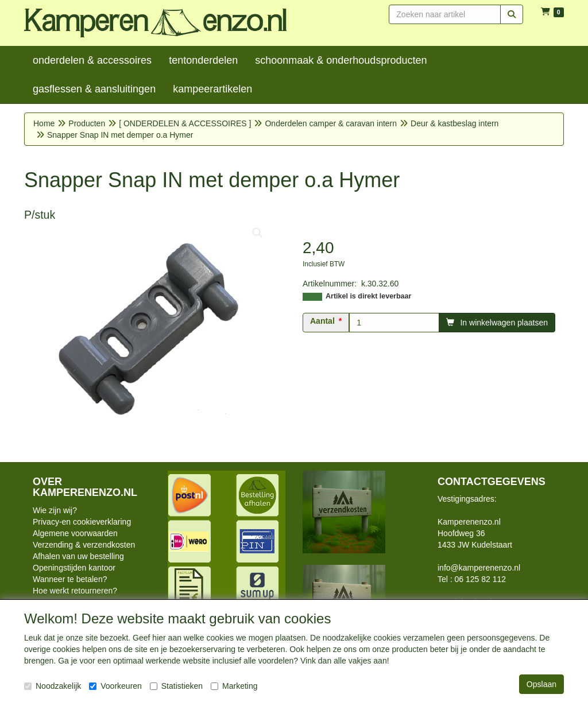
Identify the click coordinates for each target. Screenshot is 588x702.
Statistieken (176, 686)
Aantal (322, 321)
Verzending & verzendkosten (84, 545)
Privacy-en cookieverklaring (82, 522)
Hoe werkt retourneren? (75, 591)
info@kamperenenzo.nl (479, 568)
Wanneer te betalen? (70, 579)
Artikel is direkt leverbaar (368, 296)
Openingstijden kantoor (74, 568)
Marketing (234, 686)
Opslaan (541, 684)
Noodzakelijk (53, 686)
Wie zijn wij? (55, 510)
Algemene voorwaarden (75, 533)
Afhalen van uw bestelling (78, 556)
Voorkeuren (115, 686)
